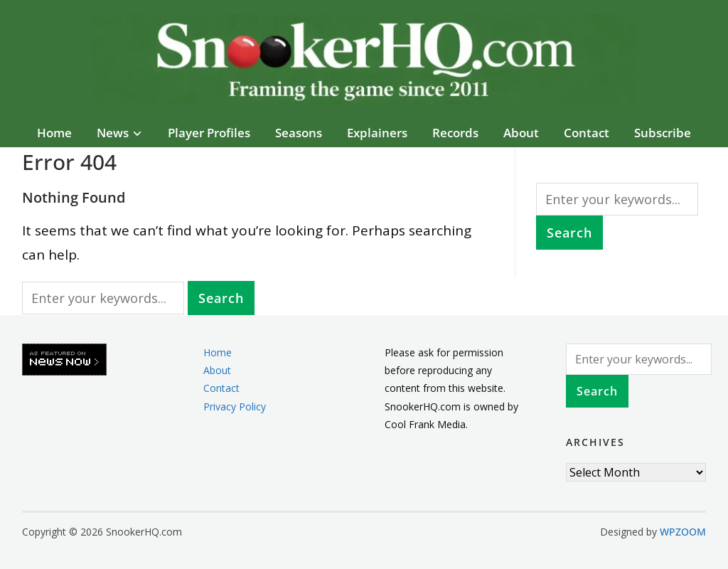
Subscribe (663, 133)
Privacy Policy (235, 406)
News (113, 133)
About (521, 133)
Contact (587, 133)
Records (455, 133)
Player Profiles (209, 133)
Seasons (299, 133)
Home (54, 133)
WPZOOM (683, 532)
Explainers (377, 133)
